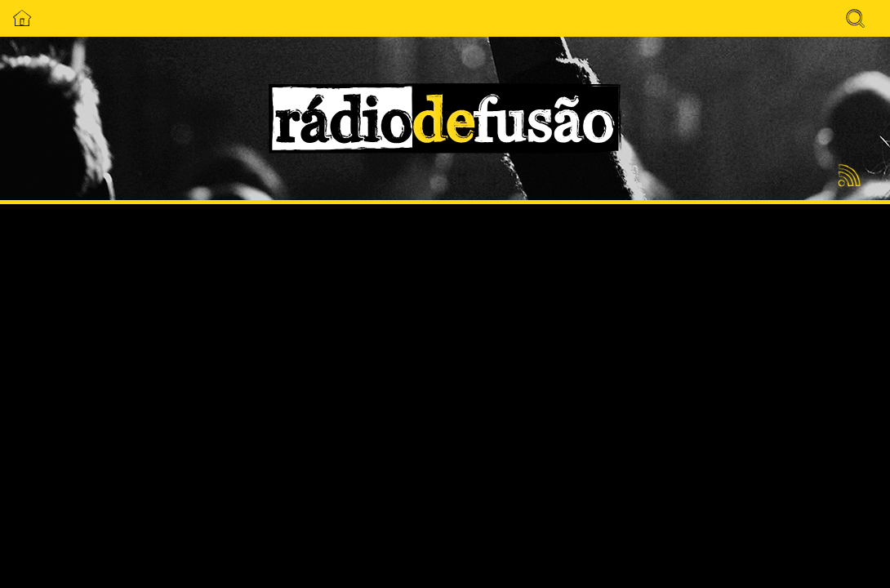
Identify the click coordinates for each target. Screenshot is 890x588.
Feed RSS (846, 176)
